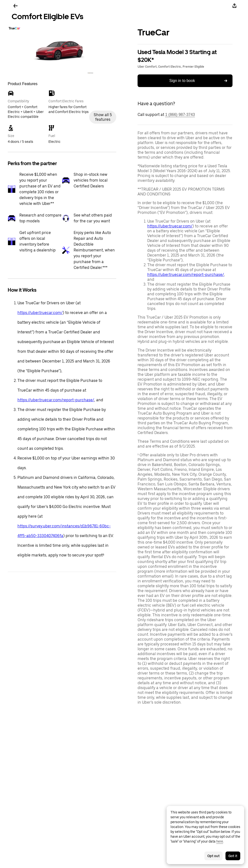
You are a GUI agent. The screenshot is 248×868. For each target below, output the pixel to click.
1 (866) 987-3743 (180, 115)
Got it (233, 856)
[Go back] (15, 6)
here (220, 841)
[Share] (234, 6)
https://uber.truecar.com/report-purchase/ (56, 400)
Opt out (213, 856)
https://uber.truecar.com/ (40, 313)
